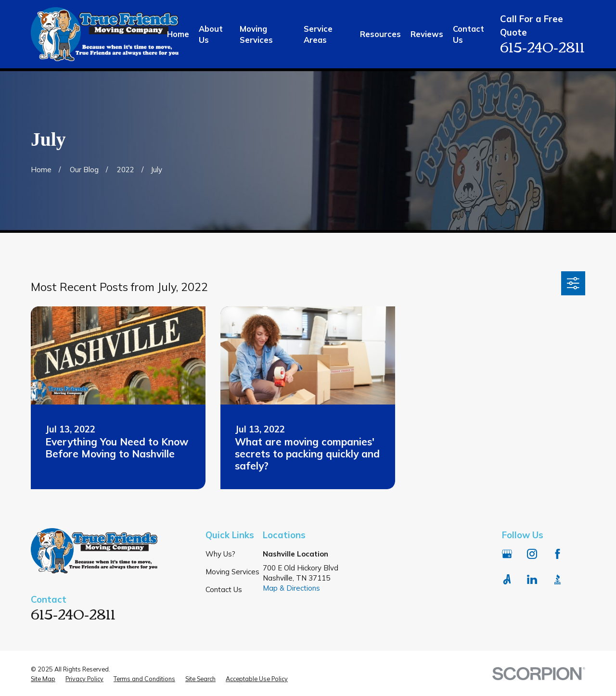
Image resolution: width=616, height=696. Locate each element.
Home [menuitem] (178, 34)
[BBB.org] (558, 579)
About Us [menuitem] (211, 34)
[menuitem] (43, 679)
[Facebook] (558, 554)
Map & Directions (291, 588)
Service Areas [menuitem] (318, 34)
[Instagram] (532, 554)
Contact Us (224, 589)
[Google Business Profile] (507, 554)
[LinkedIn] (532, 579)
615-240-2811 (542, 46)
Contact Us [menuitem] (468, 34)
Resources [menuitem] (380, 34)
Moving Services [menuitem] (256, 34)
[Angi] (507, 579)
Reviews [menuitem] (427, 34)
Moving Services (232, 572)
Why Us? (220, 554)
